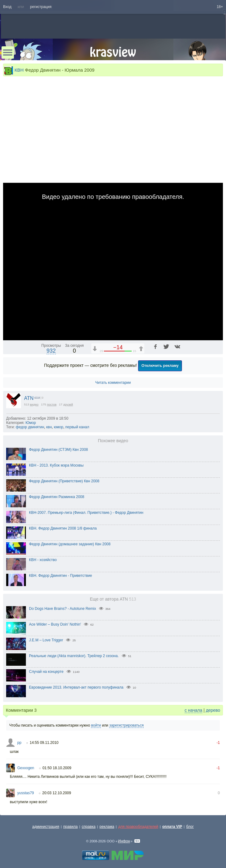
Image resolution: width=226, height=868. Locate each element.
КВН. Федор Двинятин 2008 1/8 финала (63, 528)
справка (89, 827)
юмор (59, 427)
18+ (220, 7)
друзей (68, 404)
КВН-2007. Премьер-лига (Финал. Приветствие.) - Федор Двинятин (86, 513)
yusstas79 (26, 793)
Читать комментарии (113, 383)
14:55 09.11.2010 (44, 743)
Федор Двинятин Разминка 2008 (57, 497)
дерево (213, 710)
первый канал (77, 427)
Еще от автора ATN (113, 599)
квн (49, 427)
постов (52, 404)
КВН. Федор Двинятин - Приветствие (61, 576)
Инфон (124, 841)
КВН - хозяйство (43, 560)
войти (96, 725)
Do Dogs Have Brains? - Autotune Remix (62, 609)
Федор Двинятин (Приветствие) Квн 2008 (64, 481)
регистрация (41, 7)
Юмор (31, 423)
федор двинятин (30, 427)
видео (34, 404)
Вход (7, 7)
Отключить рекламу (160, 366)
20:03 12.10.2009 (57, 793)
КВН (19, 70)
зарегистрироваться (126, 725)
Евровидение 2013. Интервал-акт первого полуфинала (76, 687)
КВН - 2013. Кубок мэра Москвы (56, 465)
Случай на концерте (46, 672)
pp (19, 743)
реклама (107, 827)
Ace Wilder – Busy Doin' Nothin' (55, 624)
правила (70, 827)
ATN (29, 398)
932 (51, 351)
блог (190, 827)
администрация (46, 827)
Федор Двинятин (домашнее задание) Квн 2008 (70, 544)
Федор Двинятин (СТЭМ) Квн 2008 (58, 450)
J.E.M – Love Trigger (46, 640)
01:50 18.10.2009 (57, 768)
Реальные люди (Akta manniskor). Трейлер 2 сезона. (74, 656)
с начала (193, 710)
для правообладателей (138, 827)
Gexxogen (26, 768)
